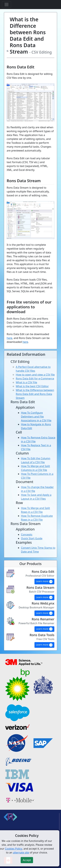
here (9, 338)
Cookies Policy (14, 849)
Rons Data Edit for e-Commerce (35, 378)
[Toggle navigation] (7, 5)
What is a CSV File (26, 382)
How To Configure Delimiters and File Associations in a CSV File (36, 417)
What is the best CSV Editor (32, 386)
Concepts (27, 535)
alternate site (21, 853)
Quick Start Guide (32, 538)
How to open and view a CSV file (35, 375)
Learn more (44, 582)
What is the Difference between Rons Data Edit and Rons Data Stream (35, 394)
